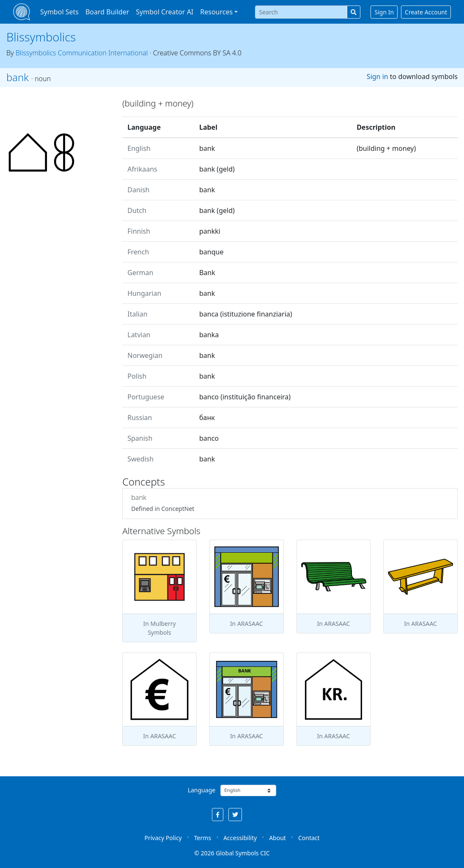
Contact (309, 838)
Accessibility (240, 838)
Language (202, 790)
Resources (216, 12)
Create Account (426, 12)
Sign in (378, 76)
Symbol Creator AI (165, 12)
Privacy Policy (163, 838)
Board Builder (107, 12)
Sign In (384, 12)
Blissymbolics (41, 37)
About (277, 838)
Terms (203, 838)
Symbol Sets (59, 12)
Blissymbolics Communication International (82, 53)
